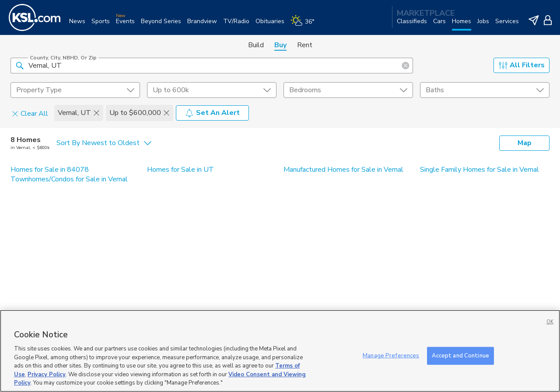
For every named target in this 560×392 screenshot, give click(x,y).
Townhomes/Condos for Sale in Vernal (69, 179)
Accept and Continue (460, 355)
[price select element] (212, 90)
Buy (280, 45)
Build (256, 45)
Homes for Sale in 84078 (50, 170)
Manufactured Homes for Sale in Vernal (343, 170)
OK (550, 322)
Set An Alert (212, 113)
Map (525, 143)
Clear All (30, 113)
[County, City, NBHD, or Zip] (212, 66)
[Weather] (306, 25)
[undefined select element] (75, 90)
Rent (305, 45)
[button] (20, 65)
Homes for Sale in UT (180, 170)
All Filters (522, 65)
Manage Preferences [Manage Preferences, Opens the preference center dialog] (391, 355)
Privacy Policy (47, 375)
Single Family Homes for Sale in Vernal (479, 170)
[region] (280, 351)
